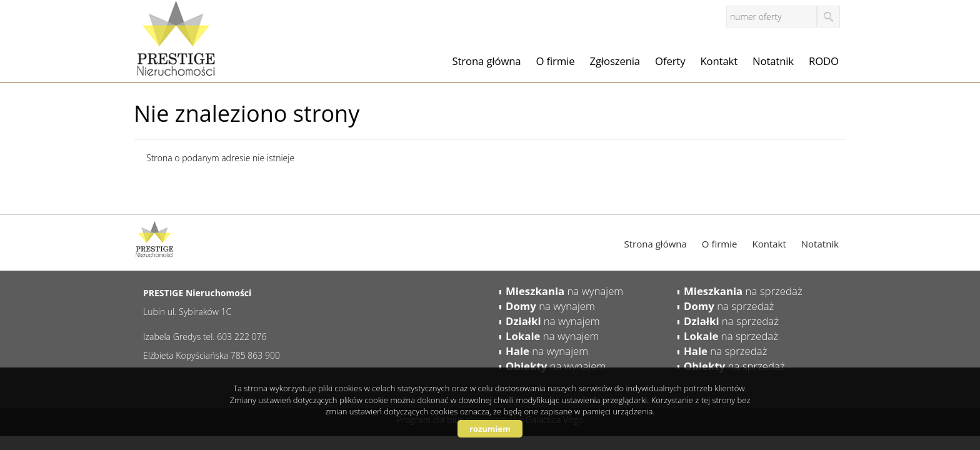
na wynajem (564, 291)
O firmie (556, 61)
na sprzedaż (743, 291)
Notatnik (773, 61)
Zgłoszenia (615, 61)
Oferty (670, 61)
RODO (824, 61)
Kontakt (719, 61)
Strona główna (487, 61)
